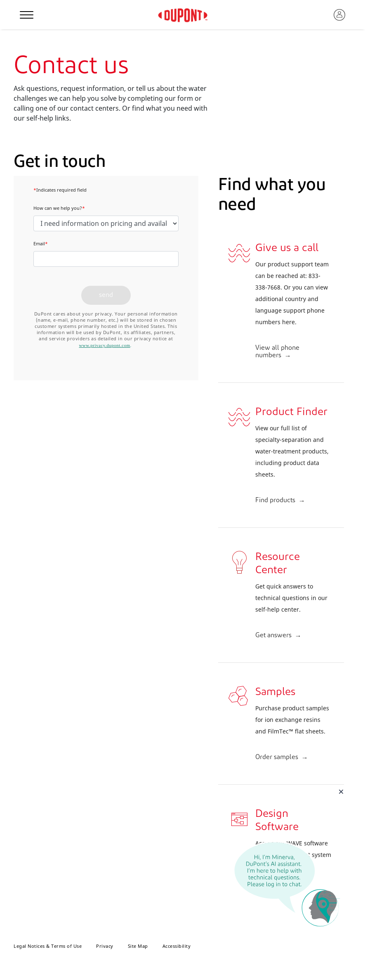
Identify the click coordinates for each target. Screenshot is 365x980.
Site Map (138, 946)
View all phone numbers (277, 352)
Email (41, 243)
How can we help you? (59, 208)
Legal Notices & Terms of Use (48, 946)
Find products (275, 501)
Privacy (105, 946)
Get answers (273, 636)
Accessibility (177, 946)
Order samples (277, 757)
